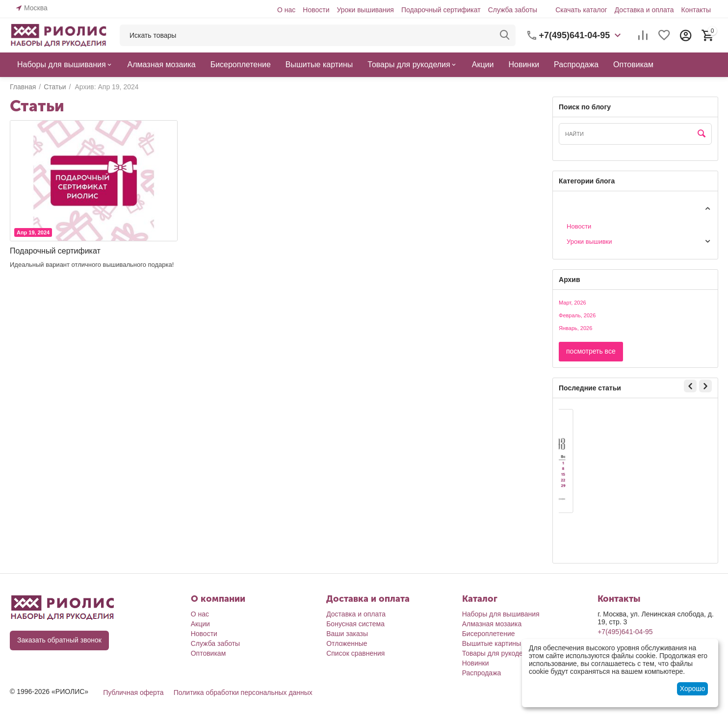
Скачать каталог (581, 10)
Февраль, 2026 (577, 315)
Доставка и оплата (644, 10)
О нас (286, 10)
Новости (316, 10)
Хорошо (693, 689)
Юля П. (578, 537)
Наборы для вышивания (501, 614)
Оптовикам (208, 653)
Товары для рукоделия (498, 653)
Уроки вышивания (365, 10)
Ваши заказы (347, 634)
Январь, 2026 (575, 328)
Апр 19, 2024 (33, 232)
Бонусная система (355, 624)
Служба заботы (513, 10)
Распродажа (482, 673)
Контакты (696, 10)
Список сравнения (355, 653)
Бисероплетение (489, 634)
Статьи (569, 208)
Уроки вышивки (589, 242)
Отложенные (347, 643)
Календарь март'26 (600, 523)
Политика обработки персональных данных (243, 692)
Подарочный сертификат (441, 10)
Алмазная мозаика (492, 624)
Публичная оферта (133, 692)
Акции (200, 624)
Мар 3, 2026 (586, 504)
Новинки (476, 663)
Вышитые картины (492, 643)
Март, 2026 (572, 303)
